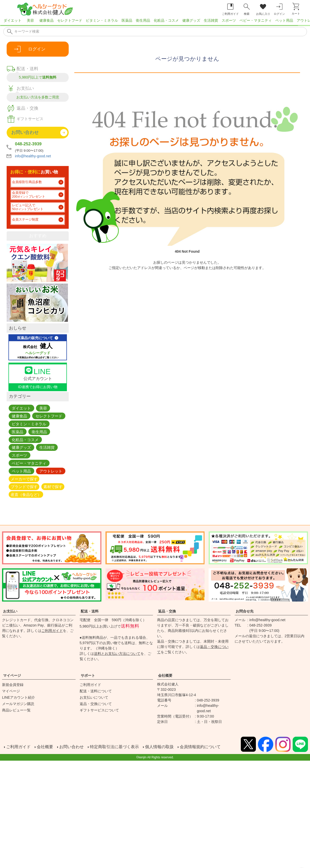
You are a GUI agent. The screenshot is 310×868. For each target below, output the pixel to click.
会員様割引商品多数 (27, 182)
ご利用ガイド (52, 631)
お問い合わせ (71, 747)
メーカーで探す (24, 479)
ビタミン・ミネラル (102, 20)
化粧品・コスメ (166, 20)
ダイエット (13, 20)
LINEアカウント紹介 (19, 697)
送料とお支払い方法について (117, 654)
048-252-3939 (28, 144)
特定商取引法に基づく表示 (114, 747)
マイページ (12, 675)
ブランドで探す (24, 487)
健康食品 (46, 20)
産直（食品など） (26, 495)
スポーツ (229, 20)
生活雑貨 (211, 20)
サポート (88, 675)
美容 (30, 20)
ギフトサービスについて (99, 710)
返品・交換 (167, 611)
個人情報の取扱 (159, 747)
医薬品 (127, 20)
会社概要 (165, 675)
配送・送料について (96, 691)
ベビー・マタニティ (256, 20)
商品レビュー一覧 (16, 710)
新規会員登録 (13, 685)
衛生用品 (143, 20)
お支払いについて (94, 697)
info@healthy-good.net (33, 156)
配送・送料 (90, 611)
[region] (155, 22)
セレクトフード (70, 20)
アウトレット (51, 471)
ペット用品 (284, 20)
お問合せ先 (245, 611)
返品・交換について (96, 704)
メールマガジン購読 (18, 704)
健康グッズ (191, 20)
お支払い (10, 611)
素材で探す (53, 487)
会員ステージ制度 (25, 220)
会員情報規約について (200, 747)
